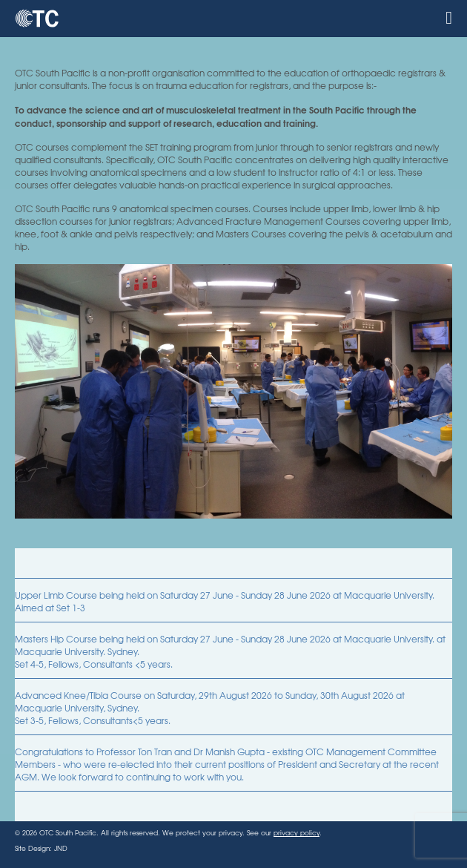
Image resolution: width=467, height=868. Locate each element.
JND (61, 848)
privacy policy (297, 833)
